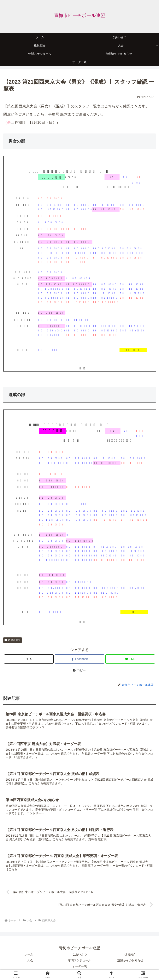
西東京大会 (13, 640)
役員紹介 (130, 955)
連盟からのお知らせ (130, 961)
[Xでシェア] (29, 659)
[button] (79, 670)
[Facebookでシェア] (79, 659)
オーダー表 (79, 967)
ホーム (29, 955)
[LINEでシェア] (130, 659)
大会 (30, 961)
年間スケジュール (79, 961)
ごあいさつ (79, 955)
